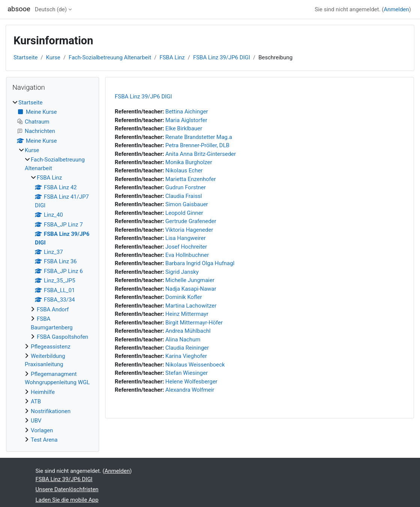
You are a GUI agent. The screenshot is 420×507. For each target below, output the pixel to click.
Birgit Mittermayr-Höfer (194, 323)
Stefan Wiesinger (187, 373)
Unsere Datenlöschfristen (67, 489)
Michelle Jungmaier (190, 280)
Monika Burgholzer (189, 162)
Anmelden (396, 9)
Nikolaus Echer (184, 171)
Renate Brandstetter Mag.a (199, 137)
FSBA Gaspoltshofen (62, 337)
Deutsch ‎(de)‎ (51, 9)
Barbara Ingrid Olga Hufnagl (200, 263)
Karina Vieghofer (186, 356)
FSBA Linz (172, 57)
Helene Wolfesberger (192, 382)
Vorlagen (42, 430)
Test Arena (44, 440)
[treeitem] (53, 271)
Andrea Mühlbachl (188, 331)
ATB (36, 401)
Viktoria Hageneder (189, 230)
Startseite (26, 57)
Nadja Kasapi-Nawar (191, 289)
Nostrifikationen (51, 411)
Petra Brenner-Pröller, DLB (198, 145)
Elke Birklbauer (184, 128)
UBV (36, 421)
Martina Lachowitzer (191, 306)
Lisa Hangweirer (186, 238)
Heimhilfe (43, 392)
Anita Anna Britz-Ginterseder (201, 154)
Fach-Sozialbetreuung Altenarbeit (110, 57)
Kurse (53, 57)
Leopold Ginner (184, 213)
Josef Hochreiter (186, 247)
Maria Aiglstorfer (186, 120)
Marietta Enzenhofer (191, 179)
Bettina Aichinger (187, 112)
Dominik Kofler (184, 297)
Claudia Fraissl (184, 196)
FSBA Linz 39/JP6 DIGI (221, 57)
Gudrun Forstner (186, 187)
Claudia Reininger (187, 348)
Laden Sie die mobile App (67, 500)
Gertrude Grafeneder (191, 221)
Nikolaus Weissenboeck (195, 365)
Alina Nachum (183, 340)
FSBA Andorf (53, 309)
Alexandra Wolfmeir (190, 390)
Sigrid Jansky (182, 272)
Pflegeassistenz (51, 347)
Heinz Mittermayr (187, 314)
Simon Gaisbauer (187, 204)
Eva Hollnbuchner (187, 255)
